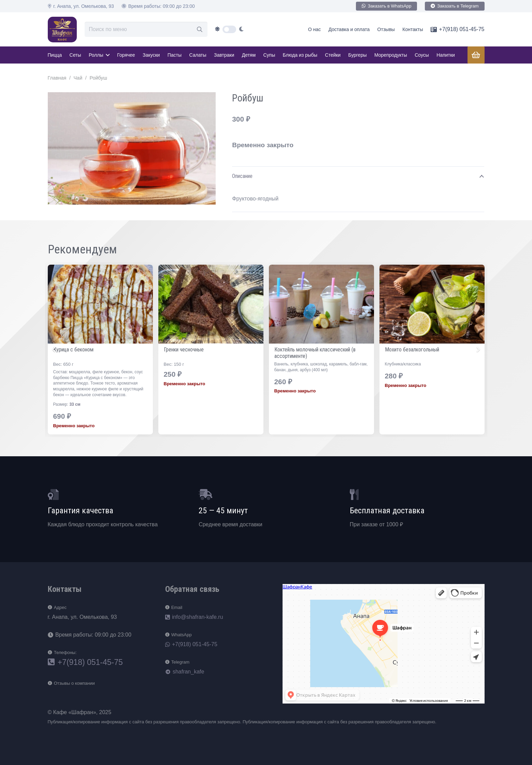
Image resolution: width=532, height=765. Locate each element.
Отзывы (386, 29)
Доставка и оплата (349, 29)
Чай (78, 78)
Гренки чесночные (294, 350)
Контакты (413, 29)
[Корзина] (476, 55)
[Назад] (55, 349)
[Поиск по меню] (146, 30)
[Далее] (478, 349)
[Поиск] (200, 30)
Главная (57, 78)
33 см (185, 404)
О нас (314, 29)
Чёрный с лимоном (74, 350)
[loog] (62, 30)
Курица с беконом (184, 350)
